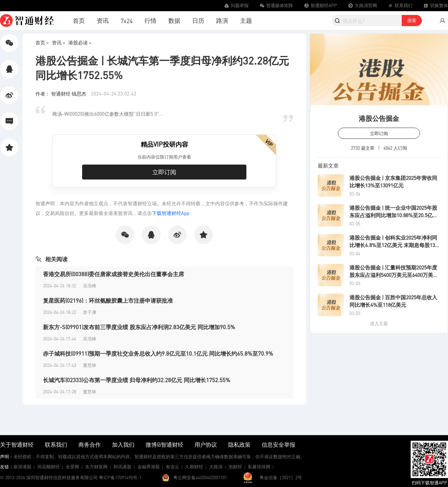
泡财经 (235, 467)
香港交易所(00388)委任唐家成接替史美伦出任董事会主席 (113, 274)
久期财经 (194, 467)
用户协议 (206, 444)
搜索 (412, 20)
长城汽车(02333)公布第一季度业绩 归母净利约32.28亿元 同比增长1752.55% (137, 380)
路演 (222, 20)
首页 (79, 20)
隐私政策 (239, 444)
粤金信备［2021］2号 (281, 477)
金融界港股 (149, 467)
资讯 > (59, 42)
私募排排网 (259, 467)
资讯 (103, 20)
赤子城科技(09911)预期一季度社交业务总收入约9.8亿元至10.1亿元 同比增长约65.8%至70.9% (158, 353)
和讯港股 (122, 467)
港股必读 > (80, 42)
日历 (198, 20)
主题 (246, 20)
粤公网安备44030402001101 (200, 477)
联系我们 (56, 444)
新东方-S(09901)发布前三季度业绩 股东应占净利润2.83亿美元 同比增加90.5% (139, 327)
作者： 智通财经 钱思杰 (61, 93)
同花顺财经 (49, 467)
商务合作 (90, 444)
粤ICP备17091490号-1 (120, 477)
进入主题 (379, 323)
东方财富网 (96, 467)
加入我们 (123, 444)
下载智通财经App (171, 213)
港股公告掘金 (379, 118)
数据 (174, 20)
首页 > (42, 42)
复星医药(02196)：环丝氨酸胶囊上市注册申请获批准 (108, 300)
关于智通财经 (17, 444)
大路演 (216, 467)
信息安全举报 (279, 444)
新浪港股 (22, 467)
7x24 (127, 21)
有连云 (172, 467)
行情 (150, 20)
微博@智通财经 (164, 444)
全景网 (72, 467)
